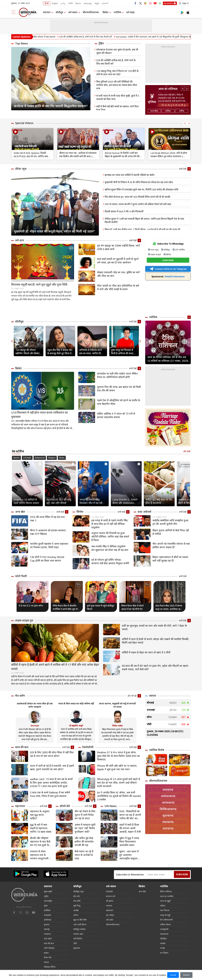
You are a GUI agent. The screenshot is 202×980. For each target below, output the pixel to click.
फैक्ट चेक (48, 957)
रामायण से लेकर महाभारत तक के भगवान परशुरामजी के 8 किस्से (41, 855)
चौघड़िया (163, 939)
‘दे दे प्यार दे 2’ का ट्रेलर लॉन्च (31, 606)
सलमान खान (78, 934)
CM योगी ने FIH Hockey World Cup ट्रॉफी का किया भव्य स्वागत (47, 559)
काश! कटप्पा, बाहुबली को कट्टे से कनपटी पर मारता (117, 705)
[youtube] (27, 913)
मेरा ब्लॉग (20, 696)
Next (88, 79)
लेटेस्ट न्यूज (21, 169)
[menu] (14, 12)
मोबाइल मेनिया (50, 967)
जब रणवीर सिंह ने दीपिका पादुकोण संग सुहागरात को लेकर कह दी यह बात (110, 548)
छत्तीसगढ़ (48, 920)
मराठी (70, 3)
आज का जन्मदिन (167, 896)
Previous (13, 79)
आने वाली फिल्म (80, 924)
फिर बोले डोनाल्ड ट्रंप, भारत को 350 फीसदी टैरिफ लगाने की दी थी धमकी (137, 197)
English (55, 3)
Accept (173, 975)
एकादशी (109, 891)
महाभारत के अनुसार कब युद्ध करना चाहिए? (40, 815)
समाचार (47, 12)
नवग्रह (162, 948)
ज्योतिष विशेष (157, 750)
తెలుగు (78, 3)
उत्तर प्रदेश (48, 939)
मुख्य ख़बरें (48, 891)
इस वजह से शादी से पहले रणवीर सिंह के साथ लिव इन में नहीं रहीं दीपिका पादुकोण (109, 524)
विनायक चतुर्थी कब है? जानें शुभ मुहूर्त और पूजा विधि (39, 285)
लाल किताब (165, 910)
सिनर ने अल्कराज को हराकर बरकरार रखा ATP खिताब (48, 532)
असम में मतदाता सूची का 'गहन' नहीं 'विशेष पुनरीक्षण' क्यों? (85, 828)
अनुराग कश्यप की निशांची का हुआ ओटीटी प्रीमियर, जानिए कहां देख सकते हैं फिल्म (110, 536)
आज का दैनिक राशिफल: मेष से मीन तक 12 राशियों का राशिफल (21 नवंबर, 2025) (168, 359)
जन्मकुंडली (164, 929)
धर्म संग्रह (131, 12)
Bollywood (40, 458)
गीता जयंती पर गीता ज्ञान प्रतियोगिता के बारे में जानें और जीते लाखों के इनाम (118, 287)
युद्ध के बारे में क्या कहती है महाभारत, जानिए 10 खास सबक (41, 828)
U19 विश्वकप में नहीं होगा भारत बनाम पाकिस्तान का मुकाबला (40, 415)
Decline (186, 975)
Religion (52, 458)
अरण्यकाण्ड (168, 803)
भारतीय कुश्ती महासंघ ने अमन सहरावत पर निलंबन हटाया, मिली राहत (49, 545)
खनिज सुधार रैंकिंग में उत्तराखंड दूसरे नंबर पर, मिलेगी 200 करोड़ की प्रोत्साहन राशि (141, 189)
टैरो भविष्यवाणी (166, 920)
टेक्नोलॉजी (88, 747)
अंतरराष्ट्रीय (48, 901)
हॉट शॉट (77, 896)
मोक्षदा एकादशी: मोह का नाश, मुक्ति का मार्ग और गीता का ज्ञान (118, 274)
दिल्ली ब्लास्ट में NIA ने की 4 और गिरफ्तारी (124, 211)
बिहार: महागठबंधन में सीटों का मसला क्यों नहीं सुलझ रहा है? (170, 559)
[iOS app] (56, 874)
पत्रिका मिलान (165, 924)
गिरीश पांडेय (117, 726)
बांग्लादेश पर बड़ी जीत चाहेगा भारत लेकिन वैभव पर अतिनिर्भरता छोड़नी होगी (117, 375)
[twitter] (21, 913)
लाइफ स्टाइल (156, 254)
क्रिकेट (106, 12)
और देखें (187, 451)
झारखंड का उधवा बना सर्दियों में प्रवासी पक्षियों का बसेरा (130, 175)
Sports (16, 458)
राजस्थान (47, 934)
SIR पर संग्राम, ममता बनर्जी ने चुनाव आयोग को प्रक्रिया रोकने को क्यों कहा (138, 204)
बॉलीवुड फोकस (79, 929)
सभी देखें (183, 169)
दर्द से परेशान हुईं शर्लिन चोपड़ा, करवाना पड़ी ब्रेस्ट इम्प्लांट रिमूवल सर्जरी (110, 561)
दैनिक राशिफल (166, 891)
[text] (33, 140)
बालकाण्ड (168, 790)
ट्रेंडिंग (101, 43)
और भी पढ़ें (132, 696)
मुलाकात (77, 948)
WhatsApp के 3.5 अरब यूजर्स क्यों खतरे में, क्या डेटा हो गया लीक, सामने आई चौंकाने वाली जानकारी (119, 783)
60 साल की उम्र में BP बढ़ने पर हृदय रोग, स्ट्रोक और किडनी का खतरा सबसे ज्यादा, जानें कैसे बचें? (155, 667)
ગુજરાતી (105, 3)
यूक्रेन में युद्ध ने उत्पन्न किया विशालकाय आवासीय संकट (129, 841)
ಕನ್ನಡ (97, 3)
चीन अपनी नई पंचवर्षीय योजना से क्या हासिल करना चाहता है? (171, 545)
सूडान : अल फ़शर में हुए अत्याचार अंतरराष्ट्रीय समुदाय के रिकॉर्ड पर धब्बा (130, 855)
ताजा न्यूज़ (155, 250)
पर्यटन (76, 915)
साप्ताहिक (154, 111)
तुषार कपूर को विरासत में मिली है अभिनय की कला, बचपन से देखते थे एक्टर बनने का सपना (124, 352)
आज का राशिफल (168, 89)
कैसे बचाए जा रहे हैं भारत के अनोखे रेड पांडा (84, 855)
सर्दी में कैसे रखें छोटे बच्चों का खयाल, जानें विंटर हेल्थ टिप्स (117, 108)
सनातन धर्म (111, 896)
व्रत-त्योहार (110, 915)
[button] (184, 3)
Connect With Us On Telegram (168, 269)
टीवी (75, 943)
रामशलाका (164, 934)
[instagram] (34, 913)
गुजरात (47, 924)
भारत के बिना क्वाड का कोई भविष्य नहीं (76, 704)
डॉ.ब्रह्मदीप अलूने (76, 725)
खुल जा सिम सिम (80, 920)
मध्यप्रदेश (47, 915)
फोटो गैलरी (21, 576)
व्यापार (153, 696)
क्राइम (46, 953)
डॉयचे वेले (65, 806)
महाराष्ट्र (47, 929)
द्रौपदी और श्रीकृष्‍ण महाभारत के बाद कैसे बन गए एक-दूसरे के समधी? (40, 842)
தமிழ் (63, 3)
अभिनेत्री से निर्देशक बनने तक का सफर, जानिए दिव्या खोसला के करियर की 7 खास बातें (92, 352)
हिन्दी (47, 3)
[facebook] (14, 913)
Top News (21, 43)
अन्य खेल (20, 512)
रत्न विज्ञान (164, 953)
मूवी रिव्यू (77, 906)
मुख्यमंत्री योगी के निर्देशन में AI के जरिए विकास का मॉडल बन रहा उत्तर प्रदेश (139, 182)
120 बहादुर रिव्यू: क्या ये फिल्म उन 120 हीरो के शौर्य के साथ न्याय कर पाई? (117, 73)
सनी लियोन (78, 939)
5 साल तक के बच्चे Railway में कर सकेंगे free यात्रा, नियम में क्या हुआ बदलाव (50, 794)
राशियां (163, 906)
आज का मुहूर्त (165, 901)
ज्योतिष (118, 12)
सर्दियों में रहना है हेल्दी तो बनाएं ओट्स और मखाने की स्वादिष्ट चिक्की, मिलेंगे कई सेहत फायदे (155, 641)
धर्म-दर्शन (110, 920)
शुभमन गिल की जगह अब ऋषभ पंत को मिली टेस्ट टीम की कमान (119, 389)
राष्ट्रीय (46, 896)
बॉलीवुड (59, 12)
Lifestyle (27, 458)
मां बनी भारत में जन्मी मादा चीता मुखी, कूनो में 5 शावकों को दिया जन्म (118, 97)
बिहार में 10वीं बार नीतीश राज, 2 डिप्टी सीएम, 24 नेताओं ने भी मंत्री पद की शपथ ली (142, 229)
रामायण (109, 906)
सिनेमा (80, 512)
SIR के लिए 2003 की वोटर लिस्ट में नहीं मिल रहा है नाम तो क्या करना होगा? (52, 754)
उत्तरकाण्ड (168, 828)
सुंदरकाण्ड (168, 816)
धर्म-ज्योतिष (180, 250)
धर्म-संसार (73, 12)
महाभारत (20, 806)
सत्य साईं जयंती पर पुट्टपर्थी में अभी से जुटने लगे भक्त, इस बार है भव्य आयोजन (118, 261)
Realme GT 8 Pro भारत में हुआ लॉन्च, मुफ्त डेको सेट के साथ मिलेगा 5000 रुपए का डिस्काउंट (118, 756)
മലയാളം (88, 3)
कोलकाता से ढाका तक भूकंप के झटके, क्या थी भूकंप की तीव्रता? (117, 51)
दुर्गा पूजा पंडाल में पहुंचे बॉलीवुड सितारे (101, 607)
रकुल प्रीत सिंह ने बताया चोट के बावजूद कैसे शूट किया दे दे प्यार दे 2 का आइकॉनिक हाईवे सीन (60, 352)
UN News (111, 806)
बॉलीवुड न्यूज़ (78, 891)
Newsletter (168, 3)
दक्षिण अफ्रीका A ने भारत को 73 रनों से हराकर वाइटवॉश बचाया (116, 415)
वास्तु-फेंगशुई (165, 915)
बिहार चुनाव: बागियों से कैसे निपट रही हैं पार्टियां (171, 532)
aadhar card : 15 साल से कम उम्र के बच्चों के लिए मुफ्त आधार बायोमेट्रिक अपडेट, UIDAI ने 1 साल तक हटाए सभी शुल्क (51, 783)
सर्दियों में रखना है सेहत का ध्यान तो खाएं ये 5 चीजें (146, 652)
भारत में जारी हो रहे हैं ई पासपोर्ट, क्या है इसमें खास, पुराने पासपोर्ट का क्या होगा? (52, 767)
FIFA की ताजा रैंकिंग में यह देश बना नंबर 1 (47, 519)
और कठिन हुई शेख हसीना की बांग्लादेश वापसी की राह (84, 841)
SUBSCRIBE (168, 260)
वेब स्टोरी (77, 901)
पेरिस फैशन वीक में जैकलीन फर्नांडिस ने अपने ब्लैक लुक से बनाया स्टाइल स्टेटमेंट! (65, 607)
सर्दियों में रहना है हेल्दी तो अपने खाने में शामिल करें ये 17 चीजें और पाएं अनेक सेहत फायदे (55, 667)
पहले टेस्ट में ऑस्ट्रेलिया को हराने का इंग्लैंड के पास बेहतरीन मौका (119, 402)
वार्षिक (182, 111)
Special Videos (24, 123)
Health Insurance (168, 276)
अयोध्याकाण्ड (168, 796)
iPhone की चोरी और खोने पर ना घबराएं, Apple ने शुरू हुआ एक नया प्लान (117, 767)
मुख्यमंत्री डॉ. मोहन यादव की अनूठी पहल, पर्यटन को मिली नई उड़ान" (54, 231)
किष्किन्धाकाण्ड (168, 809)
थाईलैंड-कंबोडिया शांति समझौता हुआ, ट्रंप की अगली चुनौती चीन (171, 522)
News (62, 458)
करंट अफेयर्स (144, 512)
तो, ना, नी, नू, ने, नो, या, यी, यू (173, 105)
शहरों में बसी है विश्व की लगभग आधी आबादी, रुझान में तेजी (130, 828)
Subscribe (182, 874)
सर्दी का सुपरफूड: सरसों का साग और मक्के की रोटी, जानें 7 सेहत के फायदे (154, 627)
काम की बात (22, 747)
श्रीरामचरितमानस (91, 12)
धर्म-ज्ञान (20, 240)
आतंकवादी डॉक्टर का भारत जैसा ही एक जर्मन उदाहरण (35, 705)
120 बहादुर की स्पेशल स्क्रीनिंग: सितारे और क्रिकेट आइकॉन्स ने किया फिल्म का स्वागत (28, 352)
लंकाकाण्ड (168, 822)
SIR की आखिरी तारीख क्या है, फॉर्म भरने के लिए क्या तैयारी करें (95, 37)
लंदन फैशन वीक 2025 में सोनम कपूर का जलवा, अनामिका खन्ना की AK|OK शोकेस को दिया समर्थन (169, 607)
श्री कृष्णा (110, 901)
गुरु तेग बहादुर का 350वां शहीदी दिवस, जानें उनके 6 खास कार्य (118, 247)
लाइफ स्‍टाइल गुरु (24, 620)
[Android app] (26, 874)
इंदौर (46, 906)
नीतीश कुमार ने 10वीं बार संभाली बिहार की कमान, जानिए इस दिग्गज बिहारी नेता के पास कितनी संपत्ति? (144, 220)
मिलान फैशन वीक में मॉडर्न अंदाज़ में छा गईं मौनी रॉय (132, 607)
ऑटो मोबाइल (49, 948)
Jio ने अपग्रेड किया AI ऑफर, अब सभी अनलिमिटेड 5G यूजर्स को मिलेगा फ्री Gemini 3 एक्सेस (119, 796)
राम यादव (35, 726)
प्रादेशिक (47, 910)
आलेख (76, 910)
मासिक (168, 111)
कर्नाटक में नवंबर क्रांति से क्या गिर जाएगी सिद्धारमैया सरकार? (51, 106)
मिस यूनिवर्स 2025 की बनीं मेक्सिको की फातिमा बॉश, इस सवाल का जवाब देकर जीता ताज (117, 85)
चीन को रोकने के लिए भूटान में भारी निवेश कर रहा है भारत (85, 815)
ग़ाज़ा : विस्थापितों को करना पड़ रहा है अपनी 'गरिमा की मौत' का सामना (130, 815)
